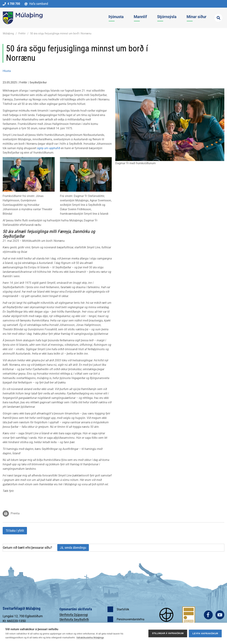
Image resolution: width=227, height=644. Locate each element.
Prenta (15, 513)
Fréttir (22, 33)
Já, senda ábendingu (73, 548)
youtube (220, 615)
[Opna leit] (218, 18)
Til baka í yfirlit (15, 531)
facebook (208, 615)
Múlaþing (8, 33)
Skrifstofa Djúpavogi (74, 615)
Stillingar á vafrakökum (168, 633)
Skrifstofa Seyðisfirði (74, 619)
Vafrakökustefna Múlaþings (90, 638)
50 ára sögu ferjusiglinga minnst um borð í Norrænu (61, 33)
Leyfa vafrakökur (205, 633)
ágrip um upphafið (49, 148)
